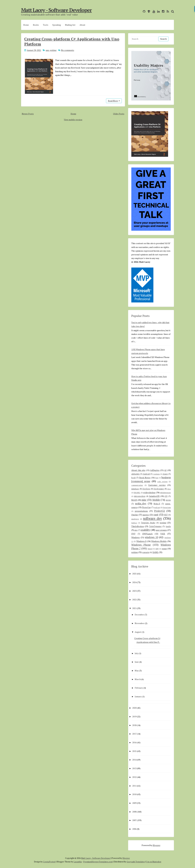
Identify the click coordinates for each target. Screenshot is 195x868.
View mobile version (73, 120)
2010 (134, 794)
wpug (164, 549)
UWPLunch (147, 534)
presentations (141, 511)
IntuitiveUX (154, 496)
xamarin (146, 552)
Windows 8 (141, 541)
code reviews (162, 482)
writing (53, 50)
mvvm (168, 500)
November (140, 623)
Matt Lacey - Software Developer (56, 10)
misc (144, 500)
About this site (138, 470)
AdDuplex (155, 470)
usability (146, 530)
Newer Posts (28, 114)
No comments (68, 50)
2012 (134, 777)
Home (26, 25)
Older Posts (119, 114)
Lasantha (78, 862)
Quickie (135, 515)
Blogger (156, 845)
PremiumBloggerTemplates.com (98, 862)
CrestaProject (49, 862)
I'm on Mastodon (154, 862)
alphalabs (135, 474)
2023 (134, 591)
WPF (157, 549)
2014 (134, 760)
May (137, 671)
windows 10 (151, 537)
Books (36, 25)
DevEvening (159, 489)
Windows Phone (141, 545)
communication (137, 485)
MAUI (134, 500)
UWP (133, 534)
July (136, 653)
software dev (152, 518)
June (137, 662)
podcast (157, 507)
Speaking (57, 25)
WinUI (150, 549)
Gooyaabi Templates (136, 862)
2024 (134, 582)
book (133, 478)
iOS (166, 496)
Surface (134, 523)
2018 (134, 725)
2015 (134, 751)
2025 (134, 574)
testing (163, 523)
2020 (134, 708)
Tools (46, 25)
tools (168, 526)
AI (165, 470)
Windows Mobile (159, 541)
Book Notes (145, 478)
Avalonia (156, 474)
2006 (134, 829)
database (135, 489)
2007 (134, 820)
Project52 (159, 511)
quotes (146, 515)
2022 (134, 600)
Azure (165, 474)
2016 (134, 742)
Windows (136, 537)
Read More (114, 101)
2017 (134, 734)
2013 (134, 768)
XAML (155, 552)
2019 (134, 716)
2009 (134, 803)
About (82, 25)
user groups (161, 530)
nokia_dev (141, 504)
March (138, 679)
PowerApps (167, 507)
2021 (134, 608)
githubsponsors (165, 493)
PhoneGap (146, 507)
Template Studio (148, 523)
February (139, 688)
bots (157, 478)
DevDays (146, 489)
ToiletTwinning (155, 526)
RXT (166, 515)
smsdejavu (135, 519)
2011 (134, 786)
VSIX (163, 534)
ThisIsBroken (138, 526)
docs (169, 489)
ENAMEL (137, 493)
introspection (140, 496)
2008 (134, 812)
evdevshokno (149, 492)
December (139, 615)
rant (156, 515)
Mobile (156, 500)
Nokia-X (157, 504)
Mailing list (70, 25)
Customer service (157, 485)
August (138, 632)
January (138, 696)
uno (47, 50)
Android (146, 474)
